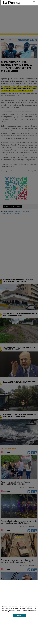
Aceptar (19, 615)
